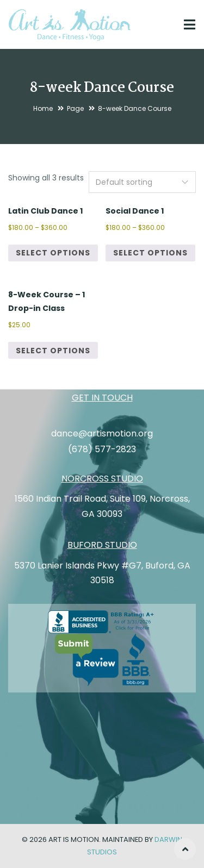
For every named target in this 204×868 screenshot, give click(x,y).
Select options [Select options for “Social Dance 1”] (150, 253)
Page (75, 108)
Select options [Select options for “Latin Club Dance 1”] (53, 253)
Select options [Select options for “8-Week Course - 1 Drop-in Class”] (53, 351)
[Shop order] (142, 182)
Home (43, 108)
